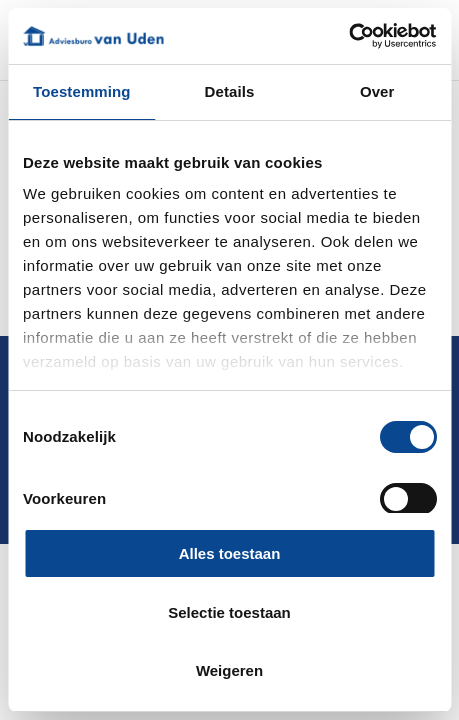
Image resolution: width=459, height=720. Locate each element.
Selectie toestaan (229, 612)
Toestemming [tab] (82, 91)
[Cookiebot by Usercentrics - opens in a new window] (348, 36)
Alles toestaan (230, 553)
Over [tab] (377, 91)
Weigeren (229, 670)
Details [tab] (230, 91)
